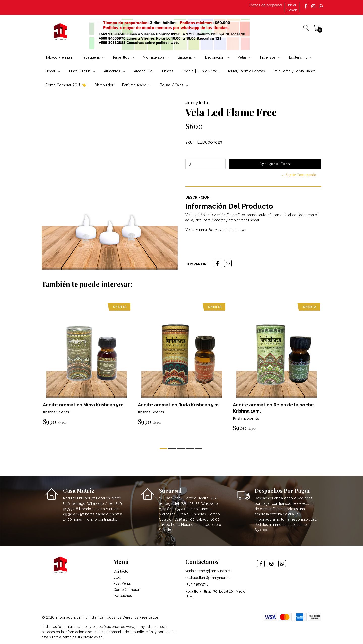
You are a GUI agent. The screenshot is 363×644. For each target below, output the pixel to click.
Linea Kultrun (82, 71)
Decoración (217, 57)
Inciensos (270, 57)
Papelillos (124, 57)
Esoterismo (301, 57)
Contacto (121, 571)
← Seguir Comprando (299, 175)
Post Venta (122, 583)
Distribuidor (104, 85)
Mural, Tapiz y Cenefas (247, 71)
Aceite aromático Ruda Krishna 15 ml (179, 405)
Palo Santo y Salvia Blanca (295, 71)
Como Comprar (126, 590)
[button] (163, 448)
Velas (245, 57)
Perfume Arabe (137, 85)
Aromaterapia (156, 57)
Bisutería (187, 57)
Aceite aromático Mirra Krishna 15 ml (84, 405)
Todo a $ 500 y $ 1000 (201, 71)
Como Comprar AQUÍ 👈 (66, 85)
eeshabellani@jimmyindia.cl (208, 578)
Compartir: (196, 264)
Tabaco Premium (59, 57)
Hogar (53, 71)
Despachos (123, 596)
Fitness (168, 71)
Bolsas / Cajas (174, 85)
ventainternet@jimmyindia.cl (208, 571)
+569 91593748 (197, 584)
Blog (117, 577)
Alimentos (115, 71)
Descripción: (198, 197)
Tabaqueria (93, 57)
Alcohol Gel (144, 71)
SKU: (189, 142)
